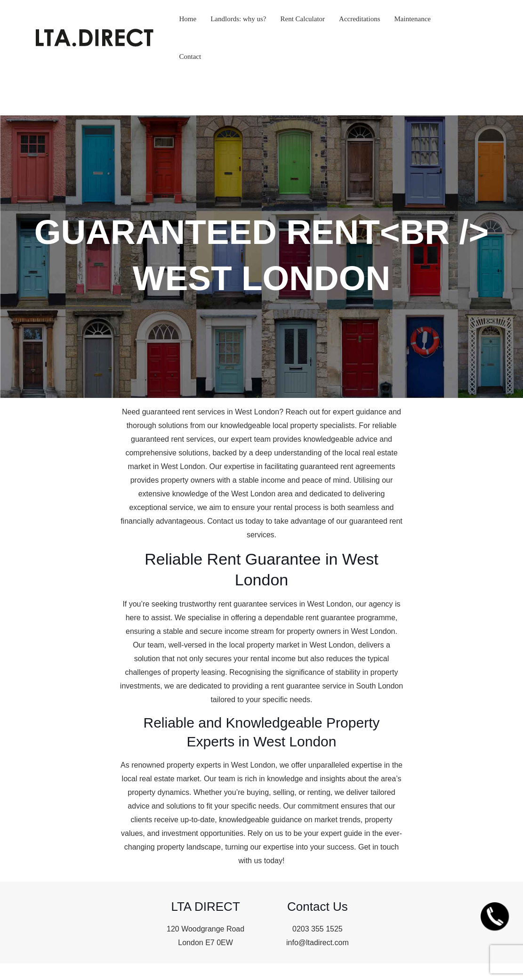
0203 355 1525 (318, 929)
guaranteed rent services (184, 412)
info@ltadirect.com (318, 943)
